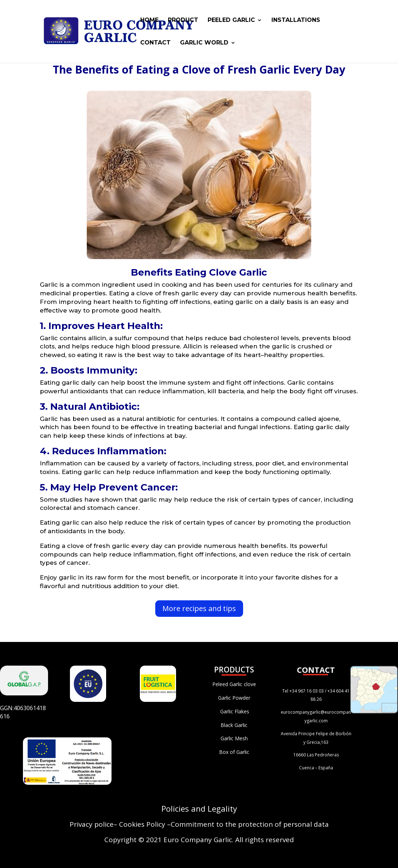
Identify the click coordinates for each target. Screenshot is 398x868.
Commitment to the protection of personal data (250, 824)
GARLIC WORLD (204, 43)
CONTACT (155, 43)
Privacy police (92, 824)
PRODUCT (183, 20)
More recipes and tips (199, 608)
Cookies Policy (142, 824)
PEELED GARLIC (231, 20)
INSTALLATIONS (296, 20)
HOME (149, 20)
